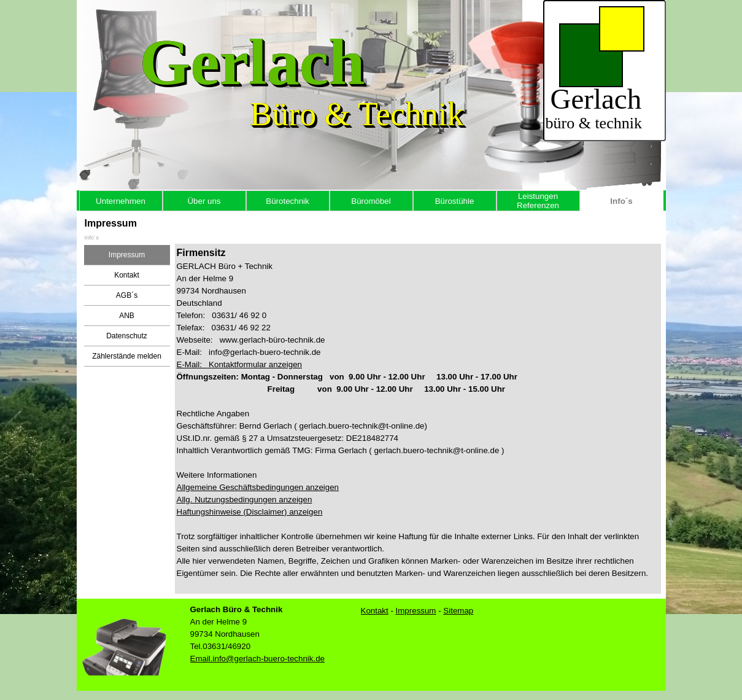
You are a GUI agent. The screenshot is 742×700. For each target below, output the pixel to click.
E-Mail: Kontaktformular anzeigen (239, 364)
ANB (127, 316)
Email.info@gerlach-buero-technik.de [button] (258, 659)
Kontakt (127, 275)
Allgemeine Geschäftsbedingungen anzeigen (258, 487)
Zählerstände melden (127, 356)
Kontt (375, 611)
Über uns (204, 201)
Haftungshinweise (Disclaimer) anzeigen (250, 512)
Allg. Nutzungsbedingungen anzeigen (245, 500)
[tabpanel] (418, 419)
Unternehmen (121, 201)
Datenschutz (127, 336)
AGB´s (127, 295)
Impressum (127, 255)
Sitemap (458, 611)
